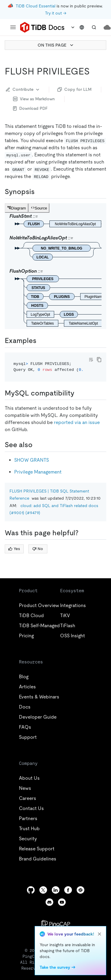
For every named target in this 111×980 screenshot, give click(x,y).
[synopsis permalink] (39, 192)
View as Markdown (34, 99)
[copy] (99, 360)
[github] (31, 890)
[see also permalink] (37, 445)
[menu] (13, 27)
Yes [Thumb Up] (14, 549)
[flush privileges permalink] (94, 71)
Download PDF (30, 108)
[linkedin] (56, 890)
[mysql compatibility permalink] (79, 393)
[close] (99, 934)
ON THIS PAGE (56, 45)
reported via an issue (77, 422)
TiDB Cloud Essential (36, 6)
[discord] (49, 902)
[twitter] (43, 890)
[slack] (81, 890)
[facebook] (68, 890)
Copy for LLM (74, 89)
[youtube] (62, 902)
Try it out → (56, 13)
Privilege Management (38, 472)
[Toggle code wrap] (91, 360)
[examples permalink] (41, 341)
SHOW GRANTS (32, 460)
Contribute (23, 90)
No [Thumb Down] (38, 549)
